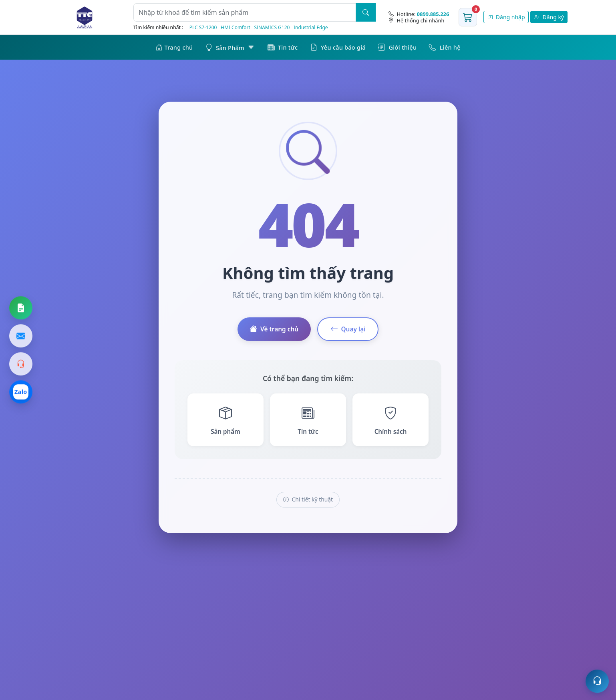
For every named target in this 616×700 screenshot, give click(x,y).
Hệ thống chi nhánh (416, 20)
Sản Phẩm (230, 47)
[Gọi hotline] (21, 364)
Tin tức (283, 47)
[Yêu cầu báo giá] (21, 308)
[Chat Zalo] (21, 392)
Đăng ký (549, 17)
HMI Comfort (236, 27)
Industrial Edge (311, 27)
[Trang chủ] (85, 17)
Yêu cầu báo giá (338, 47)
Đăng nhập (506, 17)
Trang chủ (174, 47)
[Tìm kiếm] (366, 12)
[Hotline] (419, 14)
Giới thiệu (397, 47)
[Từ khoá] (245, 12)
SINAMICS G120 (272, 27)
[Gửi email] (21, 336)
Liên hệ (445, 47)
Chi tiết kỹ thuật (308, 500)
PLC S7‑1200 (203, 27)
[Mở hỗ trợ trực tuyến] (597, 681)
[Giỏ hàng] (468, 17)
